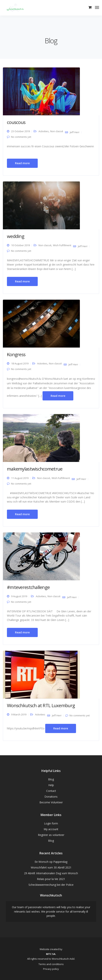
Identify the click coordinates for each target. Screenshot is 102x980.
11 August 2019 (20, 478)
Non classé (57, 131)
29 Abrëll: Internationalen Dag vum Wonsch (51, 873)
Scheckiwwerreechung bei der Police (51, 885)
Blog (51, 779)
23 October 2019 (20, 131)
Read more (22, 163)
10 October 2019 (20, 245)
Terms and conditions (51, 964)
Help (51, 785)
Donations (51, 797)
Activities (44, 131)
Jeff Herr (75, 132)
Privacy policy (51, 969)
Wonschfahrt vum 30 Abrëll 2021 (51, 867)
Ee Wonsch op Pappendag (51, 862)
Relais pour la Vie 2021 (51, 879)
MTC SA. (51, 954)
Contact (51, 791)
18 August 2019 (20, 363)
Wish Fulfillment (62, 245)
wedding (16, 236)
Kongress (16, 354)
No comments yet (21, 137)
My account (51, 829)
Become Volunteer (51, 802)
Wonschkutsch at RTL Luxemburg (41, 705)
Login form (51, 823)
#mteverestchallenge (28, 587)
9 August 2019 (19, 596)
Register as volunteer (51, 835)
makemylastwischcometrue (35, 469)
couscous (16, 122)
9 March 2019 (19, 714)
